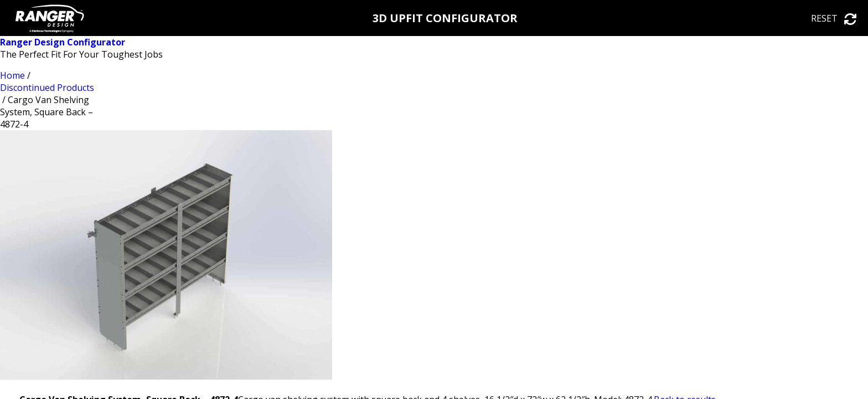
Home (12, 75)
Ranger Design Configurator (63, 42)
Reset (834, 18)
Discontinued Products (47, 88)
